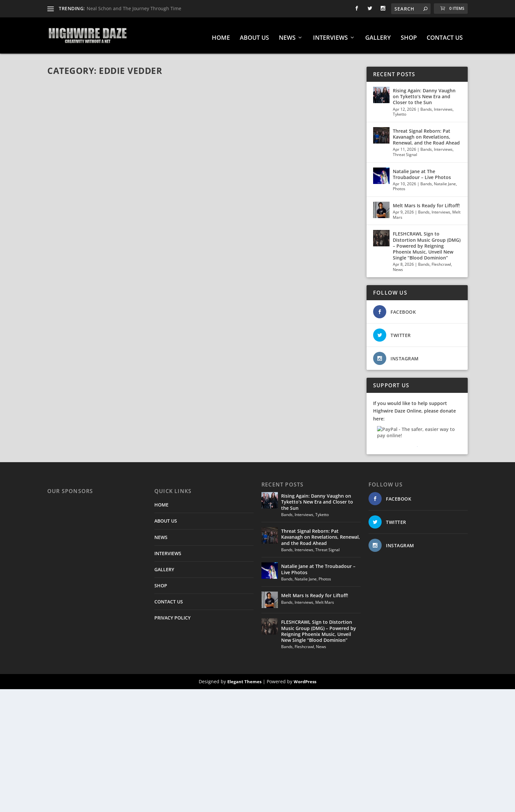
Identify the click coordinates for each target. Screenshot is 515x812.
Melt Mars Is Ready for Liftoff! (426, 202)
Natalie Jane (445, 180)
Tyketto (400, 111)
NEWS (287, 35)
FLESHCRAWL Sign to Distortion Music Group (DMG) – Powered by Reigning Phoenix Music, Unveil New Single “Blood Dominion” (427, 242)
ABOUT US (254, 35)
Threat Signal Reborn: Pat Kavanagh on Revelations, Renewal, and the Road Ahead (426, 134)
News (398, 266)
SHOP (409, 35)
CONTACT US (445, 35)
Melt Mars (325, 599)
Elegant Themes (244, 678)
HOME (221, 35)
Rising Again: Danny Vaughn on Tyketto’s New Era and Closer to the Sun (424, 93)
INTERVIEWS (330, 35)
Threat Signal (405, 151)
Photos (399, 185)
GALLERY (378, 35)
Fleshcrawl (441, 261)
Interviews (443, 106)
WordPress (305, 678)
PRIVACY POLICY (172, 614)
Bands (426, 106)
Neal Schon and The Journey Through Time (134, 8)
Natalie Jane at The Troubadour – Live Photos (422, 171)
